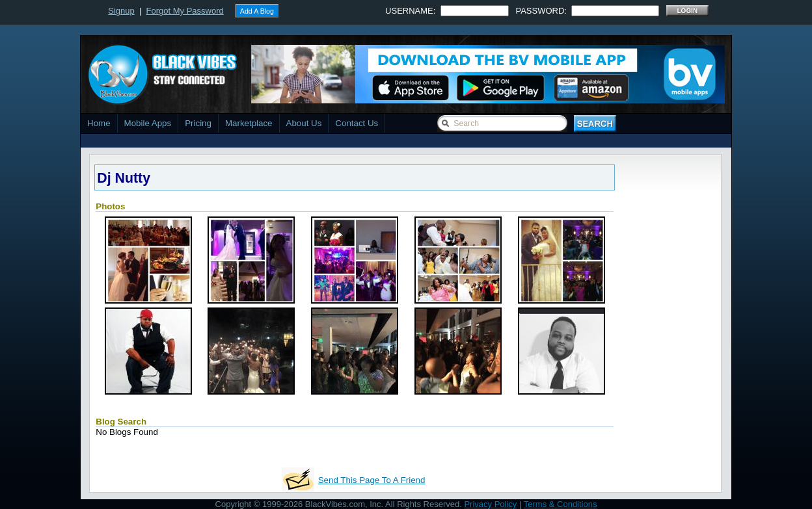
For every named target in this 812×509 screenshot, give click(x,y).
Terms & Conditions (561, 504)
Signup (121, 11)
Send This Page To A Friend (372, 480)
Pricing (198, 123)
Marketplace (249, 123)
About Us (304, 123)
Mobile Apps (148, 123)
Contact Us (357, 123)
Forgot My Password (185, 11)
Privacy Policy (490, 504)
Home (99, 123)
